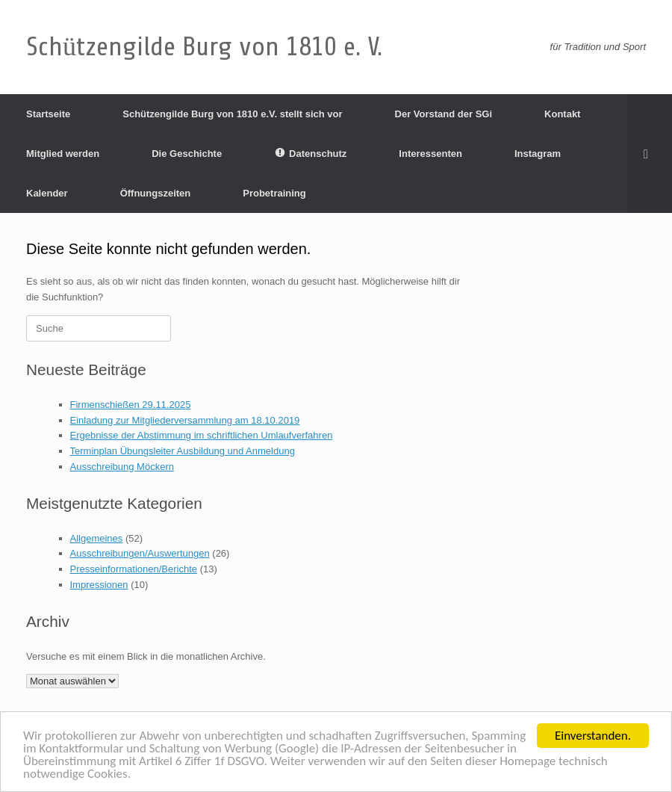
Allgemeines (97, 538)
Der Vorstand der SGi (444, 114)
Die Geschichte (187, 154)
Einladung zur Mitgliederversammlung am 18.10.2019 (185, 420)
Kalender (47, 193)
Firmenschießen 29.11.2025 (131, 405)
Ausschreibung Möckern (122, 467)
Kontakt (562, 114)
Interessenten (430, 154)
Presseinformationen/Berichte (134, 569)
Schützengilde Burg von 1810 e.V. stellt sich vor (232, 114)
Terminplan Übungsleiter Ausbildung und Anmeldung (183, 451)
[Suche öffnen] (650, 154)
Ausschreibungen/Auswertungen (140, 553)
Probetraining (274, 193)
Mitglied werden (63, 154)
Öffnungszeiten (156, 193)
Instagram (538, 154)
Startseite (48, 114)
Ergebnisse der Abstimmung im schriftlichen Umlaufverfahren (202, 435)
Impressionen (99, 585)
